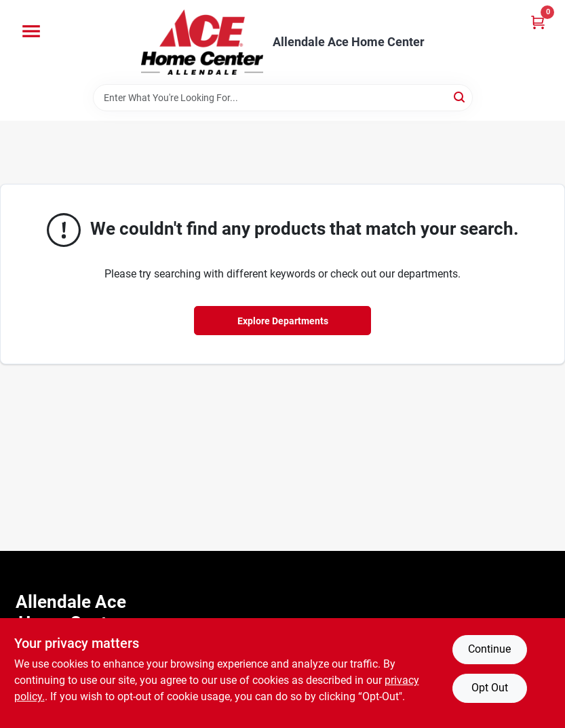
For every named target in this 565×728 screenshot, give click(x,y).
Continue (489, 649)
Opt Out (490, 688)
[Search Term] (283, 98)
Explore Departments (283, 321)
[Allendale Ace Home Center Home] (202, 42)
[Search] (460, 97)
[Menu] (31, 31)
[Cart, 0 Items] (538, 22)
